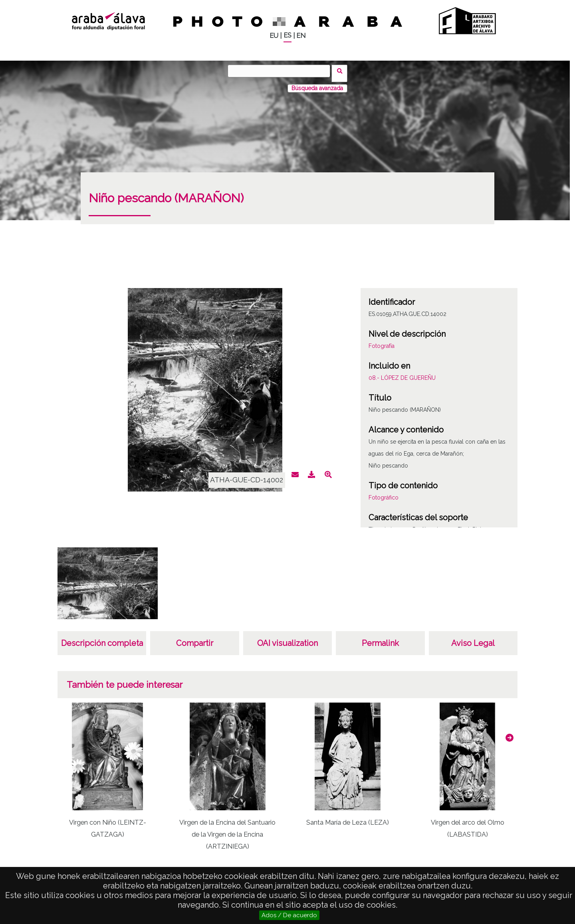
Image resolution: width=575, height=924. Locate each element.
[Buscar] (282, 71)
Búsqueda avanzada (317, 83)
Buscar (342, 71)
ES (287, 35)
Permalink (380, 638)
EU (274, 36)
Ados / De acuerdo (289, 915)
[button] (510, 733)
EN (301, 36)
